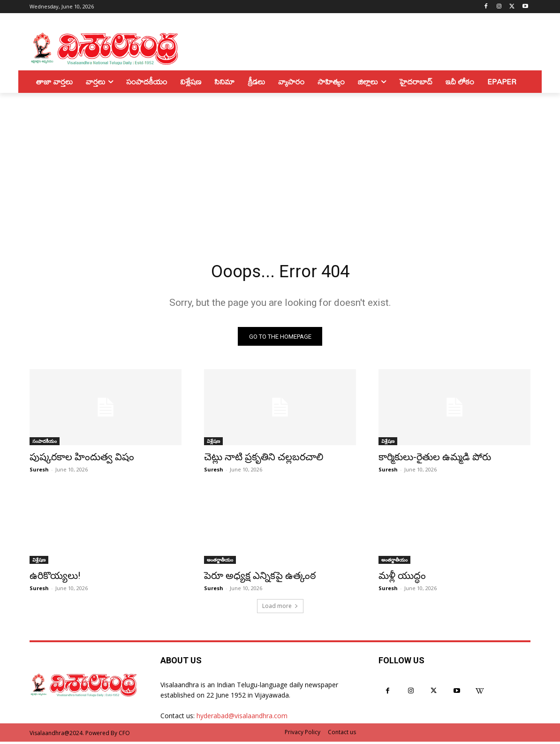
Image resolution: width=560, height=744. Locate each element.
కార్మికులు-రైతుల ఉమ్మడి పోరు (435, 459)
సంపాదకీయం (45, 443)
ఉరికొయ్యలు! (55, 578)
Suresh (39, 472)
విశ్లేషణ (213, 443)
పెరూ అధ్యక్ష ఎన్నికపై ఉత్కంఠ (260, 578)
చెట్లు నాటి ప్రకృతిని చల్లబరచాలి (264, 459)
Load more (280, 608)
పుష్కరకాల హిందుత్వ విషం (82, 459)
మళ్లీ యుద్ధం (402, 578)
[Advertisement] (280, 163)
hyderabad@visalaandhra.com (242, 718)
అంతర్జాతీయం (220, 562)
